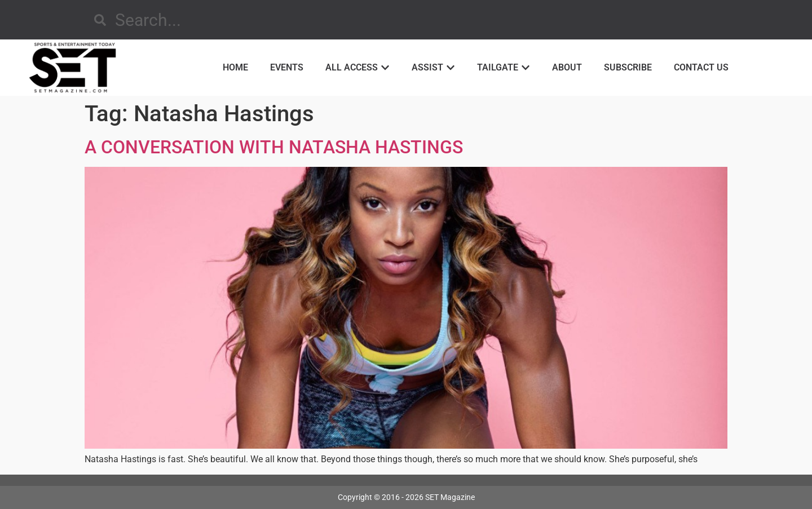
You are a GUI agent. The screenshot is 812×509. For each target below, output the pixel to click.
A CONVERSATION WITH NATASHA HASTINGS (274, 147)
